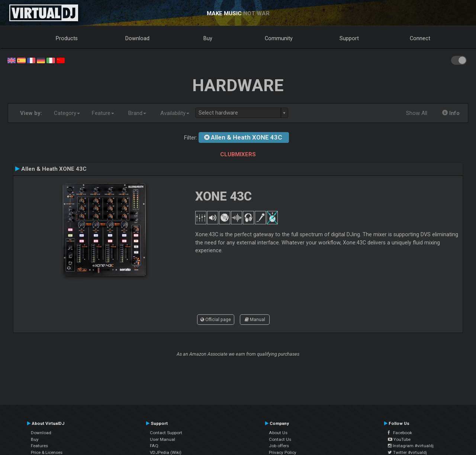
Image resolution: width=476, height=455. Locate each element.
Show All (417, 113)
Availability (175, 113)
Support (349, 38)
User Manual (163, 439)
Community (279, 38)
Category (67, 113)
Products (67, 38)
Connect (420, 38)
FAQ (154, 446)
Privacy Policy (283, 452)
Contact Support (166, 433)
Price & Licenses (47, 452)
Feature (103, 113)
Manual (255, 320)
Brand (137, 113)
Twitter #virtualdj (407, 452)
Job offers (279, 446)
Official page (216, 320)
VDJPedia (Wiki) (166, 452)
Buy (208, 38)
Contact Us (280, 439)
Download (137, 38)
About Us (278, 433)
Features (39, 446)
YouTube (399, 439)
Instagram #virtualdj (411, 446)
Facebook (400, 433)
